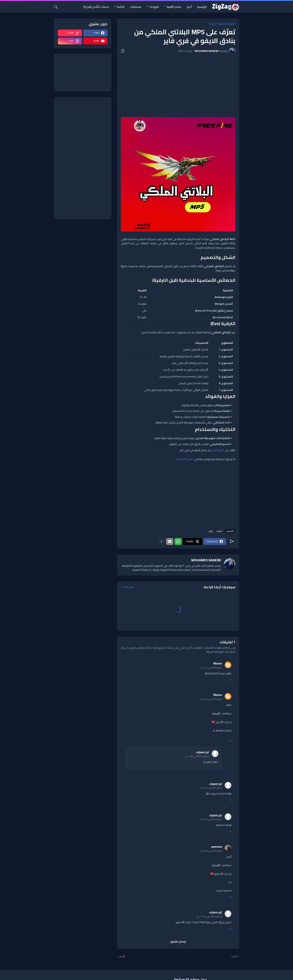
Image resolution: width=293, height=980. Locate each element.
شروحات (154, 7)
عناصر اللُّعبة (174, 7)
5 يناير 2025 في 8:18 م (211, 819)
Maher (218, 663)
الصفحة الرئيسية (227, 24)
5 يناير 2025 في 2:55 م (211, 788)
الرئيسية (202, 7)
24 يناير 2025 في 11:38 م (197, 756)
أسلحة (212, 24)
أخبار (189, 7)
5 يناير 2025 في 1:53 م (211, 699)
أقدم (122, 957)
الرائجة (121, 7)
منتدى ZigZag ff (185, 459)
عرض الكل (129, 587)
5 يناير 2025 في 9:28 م (211, 851)
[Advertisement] (178, 86)
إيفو (211, 531)
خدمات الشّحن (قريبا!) (96, 7)
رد (230, 680)
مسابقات (136, 7)
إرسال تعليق (178, 941)
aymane (217, 847)
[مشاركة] (124, 51)
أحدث (234, 957)
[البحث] (57, 7)
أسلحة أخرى (218, 450)
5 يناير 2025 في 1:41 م (211, 668)
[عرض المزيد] (161, 541)
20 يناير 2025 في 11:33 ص (209, 916)
